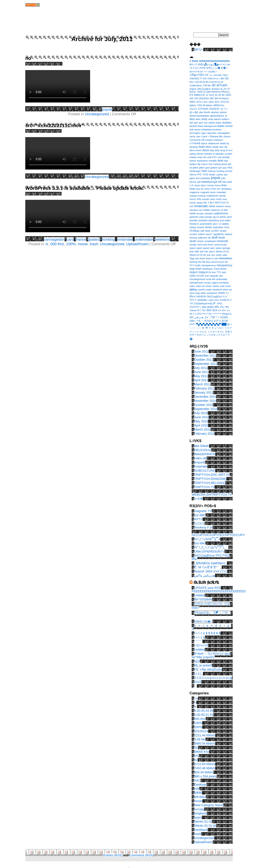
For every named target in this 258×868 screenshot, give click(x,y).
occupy (199, 809)
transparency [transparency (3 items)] (209, 265)
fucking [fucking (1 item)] (217, 164)
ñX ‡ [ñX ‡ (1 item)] (192, 314)
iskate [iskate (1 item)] (212, 175)
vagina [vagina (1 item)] (215, 283)
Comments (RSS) (142, 855)
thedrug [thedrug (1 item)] (193, 262)
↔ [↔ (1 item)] (202, 321)
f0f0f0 (198, 793)
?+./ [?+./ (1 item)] (226, 109)
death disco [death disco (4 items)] (205, 147)
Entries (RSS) (113, 855)
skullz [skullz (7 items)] (193, 241)
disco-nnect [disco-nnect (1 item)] (195, 150)
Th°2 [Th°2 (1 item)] (192, 265)
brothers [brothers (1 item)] (217, 130)
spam (198, 817)
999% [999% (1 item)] (192, 102)
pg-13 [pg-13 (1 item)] (216, 217)
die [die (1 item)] (226, 147)
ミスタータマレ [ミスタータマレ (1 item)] (216, 332)
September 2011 (206, 364)
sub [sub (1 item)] (208, 255)
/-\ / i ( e (200, 637)
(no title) (200, 515)
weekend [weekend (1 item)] (217, 290)
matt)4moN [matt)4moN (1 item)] (212, 196)
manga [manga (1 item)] (193, 196)
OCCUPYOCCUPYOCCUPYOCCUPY (218, 535)
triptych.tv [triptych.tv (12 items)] (205, 272)
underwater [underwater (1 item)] (222, 279)
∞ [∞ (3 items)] (220, 321)
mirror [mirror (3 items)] (193, 199)
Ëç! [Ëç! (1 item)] (204, 310)
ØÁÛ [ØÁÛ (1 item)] (209, 310)
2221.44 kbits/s (205, 735)
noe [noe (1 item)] (201, 210)
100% (71, 244)
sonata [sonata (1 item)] (193, 245)
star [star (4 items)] (197, 251)
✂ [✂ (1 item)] (210, 328)
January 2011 (204, 392)
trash (94, 244)
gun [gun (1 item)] (220, 168)
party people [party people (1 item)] (206, 217)
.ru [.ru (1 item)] (210, 75)
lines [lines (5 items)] (224, 185)
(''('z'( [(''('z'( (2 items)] (196, 68)
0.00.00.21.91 (204, 715)
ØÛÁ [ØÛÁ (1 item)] (215, 310)
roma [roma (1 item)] (226, 227)
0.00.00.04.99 (204, 711)
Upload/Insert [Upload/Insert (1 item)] (196, 283)
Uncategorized (97, 114)
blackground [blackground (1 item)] (210, 126)
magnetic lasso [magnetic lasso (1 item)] (208, 192)
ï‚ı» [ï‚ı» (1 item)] (228, 310)
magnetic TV (203, 511)
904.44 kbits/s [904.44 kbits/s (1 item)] (222, 98)
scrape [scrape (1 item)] (223, 231)
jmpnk (107, 109)
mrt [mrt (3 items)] (191, 206)
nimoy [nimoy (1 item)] (228, 206)
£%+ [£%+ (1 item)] (223, 307)
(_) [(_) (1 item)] (214, 68)
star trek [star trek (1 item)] (204, 251)
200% (198, 727)
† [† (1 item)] (217, 317)
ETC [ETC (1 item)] (214, 157)
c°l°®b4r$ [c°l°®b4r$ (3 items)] (195, 143)
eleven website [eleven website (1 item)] (204, 154)
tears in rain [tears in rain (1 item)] (212, 258)
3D (196, 748)
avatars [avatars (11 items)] (227, 123)
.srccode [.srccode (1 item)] (217, 75)
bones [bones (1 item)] (198, 130)
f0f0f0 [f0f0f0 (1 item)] (221, 161)
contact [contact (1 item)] (209, 140)
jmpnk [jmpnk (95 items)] (216, 178)
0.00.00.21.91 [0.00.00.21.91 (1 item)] (216, 82)
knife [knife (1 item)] (230, 182)
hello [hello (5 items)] (204, 171)
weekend (163, 239)
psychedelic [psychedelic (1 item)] (206, 224)
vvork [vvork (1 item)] (228, 286)
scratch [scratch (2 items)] (193, 234)
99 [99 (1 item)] (223, 95)
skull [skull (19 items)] (215, 237)
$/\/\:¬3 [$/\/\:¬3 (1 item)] (193, 64)
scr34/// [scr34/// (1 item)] (215, 231)
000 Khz (57, 244)
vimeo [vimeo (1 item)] (209, 286)
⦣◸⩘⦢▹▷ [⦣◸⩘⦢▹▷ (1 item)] (219, 328)
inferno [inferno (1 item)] (193, 175)
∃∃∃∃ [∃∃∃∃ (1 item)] (201, 64)
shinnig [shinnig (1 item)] (193, 238)
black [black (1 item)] (200, 126)
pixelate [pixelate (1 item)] (193, 220)
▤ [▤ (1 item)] (228, 324)
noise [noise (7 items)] (207, 210)
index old (201, 458)
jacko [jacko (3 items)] (220, 174)
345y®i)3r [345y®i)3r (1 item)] (204, 98)
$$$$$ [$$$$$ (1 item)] (195, 61)
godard (94, 239)
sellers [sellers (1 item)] (201, 234)
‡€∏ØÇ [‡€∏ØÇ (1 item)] (224, 317)
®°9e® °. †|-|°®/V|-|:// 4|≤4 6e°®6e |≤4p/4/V (211, 655)
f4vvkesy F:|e (203, 527)
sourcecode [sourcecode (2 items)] (220, 245)
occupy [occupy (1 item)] (200, 213)
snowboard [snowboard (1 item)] (210, 241)
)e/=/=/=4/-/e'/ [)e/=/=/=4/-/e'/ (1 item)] (196, 72)
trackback (201, 830)
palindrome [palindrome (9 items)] (221, 213)
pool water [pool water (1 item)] (225, 220)
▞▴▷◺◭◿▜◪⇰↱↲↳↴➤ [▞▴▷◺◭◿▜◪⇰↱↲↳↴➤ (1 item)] (217, 64)
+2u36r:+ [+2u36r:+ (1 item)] (212, 72)
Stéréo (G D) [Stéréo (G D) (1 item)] (222, 251)
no (28, 58)
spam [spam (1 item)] (199, 248)
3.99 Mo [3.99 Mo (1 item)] (207, 85)
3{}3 (197, 661)
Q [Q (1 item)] (220, 224)
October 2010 (204, 405)
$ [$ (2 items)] (190, 61)
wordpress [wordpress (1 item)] (212, 293)
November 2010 (205, 401)
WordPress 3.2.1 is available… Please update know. (85, 188)
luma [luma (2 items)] (207, 189)
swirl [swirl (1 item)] (225, 255)
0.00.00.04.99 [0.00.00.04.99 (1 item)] (201, 82)
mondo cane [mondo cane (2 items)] (209, 199)
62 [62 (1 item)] (216, 95)
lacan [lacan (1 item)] (197, 185)
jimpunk (200, 462)
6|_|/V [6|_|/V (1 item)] (224, 89)
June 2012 (201, 351)
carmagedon (54, 239)
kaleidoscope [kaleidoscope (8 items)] (209, 182)
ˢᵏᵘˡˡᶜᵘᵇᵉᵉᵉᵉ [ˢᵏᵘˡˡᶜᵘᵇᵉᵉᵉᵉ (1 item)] (217, 314)
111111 (199, 523)
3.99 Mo (200, 739)
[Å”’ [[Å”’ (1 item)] (215, 303)
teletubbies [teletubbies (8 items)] (226, 258)
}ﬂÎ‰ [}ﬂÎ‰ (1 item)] (217, 307)
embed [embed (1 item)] (193, 157)
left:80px (200, 797)
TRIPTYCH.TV (204, 487)
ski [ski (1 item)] (209, 238)
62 (196, 760)
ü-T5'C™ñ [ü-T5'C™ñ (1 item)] (200, 314)
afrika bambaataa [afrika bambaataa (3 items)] (199, 116)
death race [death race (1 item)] (218, 147)
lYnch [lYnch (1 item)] (213, 189)
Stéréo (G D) (203, 822)
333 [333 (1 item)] (196, 98)
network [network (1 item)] (220, 206)
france (81, 239)
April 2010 (201, 425)
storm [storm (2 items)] (212, 251)
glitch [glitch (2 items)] (202, 168)
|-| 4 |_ (199, 674)
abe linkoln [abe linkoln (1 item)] (205, 112)
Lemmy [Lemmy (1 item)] (211, 185)
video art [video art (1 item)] (200, 286)
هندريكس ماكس (205, 575)
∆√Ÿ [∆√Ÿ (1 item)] (216, 321)
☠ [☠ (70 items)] (207, 328)
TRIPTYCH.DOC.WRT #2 (212, 475)
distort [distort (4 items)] (206, 150)
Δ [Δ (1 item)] (231, 314)
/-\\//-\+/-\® (201, 645)
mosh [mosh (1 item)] (219, 199)
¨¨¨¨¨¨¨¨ (198, 641)
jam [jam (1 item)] (226, 175)
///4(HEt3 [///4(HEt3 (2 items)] (194, 78)
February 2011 (204, 388)
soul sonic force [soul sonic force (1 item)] (205, 245)
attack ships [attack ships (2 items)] (215, 123)
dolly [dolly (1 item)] (217, 150)
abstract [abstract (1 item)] (215, 112)
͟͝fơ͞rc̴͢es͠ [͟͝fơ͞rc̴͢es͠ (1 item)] (226, 314)
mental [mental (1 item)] (222, 196)
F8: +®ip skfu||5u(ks (208, 669)
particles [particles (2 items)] (194, 217)
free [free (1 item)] (210, 164)
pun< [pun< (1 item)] (215, 224)
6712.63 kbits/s (205, 764)
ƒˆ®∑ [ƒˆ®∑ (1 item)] (209, 314)
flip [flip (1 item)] (199, 164)
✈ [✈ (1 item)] (213, 328)
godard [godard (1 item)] (214, 168)
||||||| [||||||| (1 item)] (204, 307)
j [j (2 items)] (216, 175)
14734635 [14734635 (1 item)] (203, 109)
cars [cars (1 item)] (198, 136)
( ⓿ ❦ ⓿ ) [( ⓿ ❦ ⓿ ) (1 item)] (222, 68)
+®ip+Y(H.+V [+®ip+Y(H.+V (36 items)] (199, 75)
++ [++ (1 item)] (205, 72)
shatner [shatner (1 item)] (229, 234)
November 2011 (205, 356)
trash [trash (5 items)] (198, 269)
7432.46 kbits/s (205, 768)
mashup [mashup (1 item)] (202, 196)
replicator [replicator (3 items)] (218, 227)
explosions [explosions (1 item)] (202, 161)
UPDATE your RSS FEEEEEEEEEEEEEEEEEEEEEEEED (219, 589)
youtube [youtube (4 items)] (202, 300)
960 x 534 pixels (205, 776)
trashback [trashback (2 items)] (208, 269)
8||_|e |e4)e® (203, 665)
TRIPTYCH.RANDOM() (210, 479)
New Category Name (209, 805)
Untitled (200, 595)
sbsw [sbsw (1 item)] (208, 231)
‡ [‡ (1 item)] (219, 317)
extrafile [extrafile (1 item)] (213, 161)
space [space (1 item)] (193, 248)
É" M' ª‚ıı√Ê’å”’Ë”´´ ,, (208, 567)
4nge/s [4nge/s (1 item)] (193, 89)
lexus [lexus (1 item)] (218, 185)
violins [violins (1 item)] (216, 286)
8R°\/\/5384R (203, 599)
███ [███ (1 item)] (224, 324)
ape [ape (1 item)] (196, 123)
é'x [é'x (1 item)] (220, 310)
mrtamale (125, 239)
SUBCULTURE (205, 471)
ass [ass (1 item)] (206, 123)
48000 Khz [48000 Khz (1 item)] (219, 105)
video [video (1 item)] (192, 286)
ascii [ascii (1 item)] (201, 123)
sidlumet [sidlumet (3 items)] (202, 238)
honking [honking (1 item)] (221, 171)
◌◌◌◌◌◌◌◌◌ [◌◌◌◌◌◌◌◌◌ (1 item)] (195, 328)
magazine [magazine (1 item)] (194, 192)
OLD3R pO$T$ (206, 583)
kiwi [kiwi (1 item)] (224, 182)
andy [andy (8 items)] (204, 119)
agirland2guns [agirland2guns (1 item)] (217, 116)
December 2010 (205, 397)
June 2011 (201, 372)
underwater (144, 239)
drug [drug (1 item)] (223, 150)
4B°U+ (199, 50)
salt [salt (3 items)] (202, 231)
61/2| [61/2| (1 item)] (212, 95)
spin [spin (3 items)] (213, 248)
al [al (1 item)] (226, 116)
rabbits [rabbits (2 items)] (225, 224)
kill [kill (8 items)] (220, 182)
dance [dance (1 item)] (204, 143)
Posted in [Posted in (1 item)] (194, 224)
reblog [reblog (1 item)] (193, 227)
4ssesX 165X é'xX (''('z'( (211, 571)
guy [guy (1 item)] (225, 168)
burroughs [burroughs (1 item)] (195, 133)
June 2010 (201, 417)
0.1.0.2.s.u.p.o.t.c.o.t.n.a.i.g (213, 678)
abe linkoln (202, 446)
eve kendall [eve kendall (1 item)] (223, 157)
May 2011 (201, 376)
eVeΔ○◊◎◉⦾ (203, 621)
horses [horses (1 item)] (229, 171)
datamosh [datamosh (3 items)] (214, 143)
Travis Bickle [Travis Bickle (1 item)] (220, 269)
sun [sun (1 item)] (213, 255)
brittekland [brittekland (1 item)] (207, 130)
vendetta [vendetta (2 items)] (224, 283)
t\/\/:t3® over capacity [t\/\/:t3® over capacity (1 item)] (207, 276)
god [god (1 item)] (207, 168)
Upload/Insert (138, 244)
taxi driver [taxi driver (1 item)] (200, 258)
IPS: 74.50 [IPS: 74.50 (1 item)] (203, 175)
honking (108, 239)
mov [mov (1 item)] (225, 199)
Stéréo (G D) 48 (205, 826)
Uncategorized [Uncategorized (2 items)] (197, 279)
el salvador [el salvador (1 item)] (218, 154)
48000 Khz (202, 752)
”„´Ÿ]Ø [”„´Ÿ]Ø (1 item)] (212, 317)
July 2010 (201, 413)
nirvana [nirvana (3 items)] (194, 210)
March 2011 (202, 384)
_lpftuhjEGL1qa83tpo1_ (211, 563)
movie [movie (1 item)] (193, 203)
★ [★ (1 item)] (203, 328)
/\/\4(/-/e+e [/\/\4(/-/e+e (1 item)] (213, 78)
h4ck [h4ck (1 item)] (230, 168)
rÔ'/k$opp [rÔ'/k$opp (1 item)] (194, 231)
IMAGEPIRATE (205, 454)
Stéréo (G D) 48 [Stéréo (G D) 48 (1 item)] (198, 255)
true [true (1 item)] (214, 272)
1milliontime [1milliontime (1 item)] (196, 85)
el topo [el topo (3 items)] (229, 154)
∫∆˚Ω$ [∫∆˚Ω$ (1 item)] (225, 321)
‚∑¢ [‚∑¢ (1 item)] (206, 317)
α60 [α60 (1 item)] (191, 317)
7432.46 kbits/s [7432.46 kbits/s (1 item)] (205, 105)
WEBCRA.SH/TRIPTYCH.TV (212, 495)
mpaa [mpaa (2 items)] (199, 203)
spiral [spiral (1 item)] (218, 248)
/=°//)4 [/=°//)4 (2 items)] (203, 78)
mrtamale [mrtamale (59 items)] (201, 206)
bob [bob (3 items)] (192, 129)
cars (70, 239)
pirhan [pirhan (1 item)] (223, 217)
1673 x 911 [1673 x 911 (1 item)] (202, 102)
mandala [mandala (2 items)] (221, 192)
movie (83, 244)
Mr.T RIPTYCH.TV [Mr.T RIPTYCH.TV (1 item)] (219, 203)
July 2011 (201, 368)
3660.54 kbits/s (205, 743)
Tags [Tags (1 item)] (192, 258)
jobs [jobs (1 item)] (223, 178)
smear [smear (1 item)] (200, 241)
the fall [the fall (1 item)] (201, 262)
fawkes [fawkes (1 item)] (193, 164)
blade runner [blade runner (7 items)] (225, 126)
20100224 (201, 731)
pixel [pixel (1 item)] (229, 217)
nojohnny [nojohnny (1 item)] (215, 210)
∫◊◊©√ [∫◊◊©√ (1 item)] (192, 324)
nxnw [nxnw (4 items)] (193, 213)
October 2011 (204, 360)
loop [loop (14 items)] (192, 189)
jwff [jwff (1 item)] (199, 182)
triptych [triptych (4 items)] (194, 272)
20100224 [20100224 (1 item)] (214, 109)
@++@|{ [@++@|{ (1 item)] (194, 112)
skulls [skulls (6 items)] (222, 238)
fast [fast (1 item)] (226, 161)
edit (197, 789)
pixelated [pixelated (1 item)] (203, 220)
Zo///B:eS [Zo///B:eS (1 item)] (224, 300)
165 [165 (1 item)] (191, 98)
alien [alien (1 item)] (198, 119)
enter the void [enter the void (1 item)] (205, 157)
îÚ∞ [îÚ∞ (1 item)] (224, 310)
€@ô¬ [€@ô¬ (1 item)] (193, 321)
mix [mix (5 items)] (199, 199)
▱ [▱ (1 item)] (231, 324)
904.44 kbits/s (204, 772)
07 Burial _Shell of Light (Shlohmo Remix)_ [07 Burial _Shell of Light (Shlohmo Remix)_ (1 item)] (210, 90)
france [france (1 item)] (205, 164)
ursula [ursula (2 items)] (207, 283)
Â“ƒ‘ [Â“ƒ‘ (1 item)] (200, 310)
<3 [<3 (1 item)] (191, 68)
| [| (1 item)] (201, 307)
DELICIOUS (203, 450)
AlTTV (198, 519)
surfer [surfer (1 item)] (219, 255)
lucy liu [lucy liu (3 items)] (200, 189)
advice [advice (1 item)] (223, 112)
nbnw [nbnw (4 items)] (212, 206)
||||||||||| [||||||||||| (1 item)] (210, 307)
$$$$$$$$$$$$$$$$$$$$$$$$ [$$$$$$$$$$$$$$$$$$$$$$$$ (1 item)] (214, 61)
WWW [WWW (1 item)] (221, 293)
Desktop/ (200, 785)
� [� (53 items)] (191, 339)
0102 (198, 682)
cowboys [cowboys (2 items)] (218, 140)
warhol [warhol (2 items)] (202, 290)
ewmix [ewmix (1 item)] (193, 161)
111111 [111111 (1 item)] (193, 109)
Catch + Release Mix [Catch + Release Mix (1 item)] (212, 136)
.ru (196, 698)
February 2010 (204, 434)
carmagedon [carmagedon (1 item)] (224, 133)
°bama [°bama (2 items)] (193, 310)
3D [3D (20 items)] (214, 85)
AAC (197, 780)
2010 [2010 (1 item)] (211, 102)
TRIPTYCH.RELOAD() (210, 483)
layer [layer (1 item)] (203, 185)
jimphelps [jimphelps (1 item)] (205, 178)
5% (197, 756)
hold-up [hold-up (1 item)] (212, 171)
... (196, 686)
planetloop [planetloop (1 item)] (214, 220)
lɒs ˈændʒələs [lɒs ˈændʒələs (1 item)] (224, 189)
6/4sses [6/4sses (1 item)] (216, 89)
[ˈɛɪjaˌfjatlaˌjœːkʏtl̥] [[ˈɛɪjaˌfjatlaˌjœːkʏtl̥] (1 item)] (203, 303)
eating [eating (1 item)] (193, 154)
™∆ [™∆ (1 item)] (198, 321)
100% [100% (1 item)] (228, 95)
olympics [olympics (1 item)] (209, 213)
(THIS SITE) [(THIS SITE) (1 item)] (206, 68)
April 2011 (201, 380)
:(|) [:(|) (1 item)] (222, 109)
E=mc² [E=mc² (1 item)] (229, 150)
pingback (201, 813)
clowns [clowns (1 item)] (227, 136)
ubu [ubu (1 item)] (221, 276)
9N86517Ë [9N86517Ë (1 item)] (199, 95)
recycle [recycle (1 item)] (201, 227)
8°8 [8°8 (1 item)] (191, 95)
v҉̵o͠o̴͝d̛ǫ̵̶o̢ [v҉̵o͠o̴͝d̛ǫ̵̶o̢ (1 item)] (193, 290)
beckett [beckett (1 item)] (193, 126)
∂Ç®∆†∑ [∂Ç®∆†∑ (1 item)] (209, 321)
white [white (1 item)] (203, 293)
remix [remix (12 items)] (208, 227)
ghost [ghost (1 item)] (225, 164)
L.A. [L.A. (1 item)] (192, 185)
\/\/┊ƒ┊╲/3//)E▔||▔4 (207, 539)
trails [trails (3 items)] (198, 265)
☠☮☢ (198, 499)
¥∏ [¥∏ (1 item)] (227, 307)
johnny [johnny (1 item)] (193, 182)
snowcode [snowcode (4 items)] (222, 241)
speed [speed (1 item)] (206, 248)
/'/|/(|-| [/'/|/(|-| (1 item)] (225, 75)
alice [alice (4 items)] (192, 119)
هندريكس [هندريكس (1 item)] (199, 317)
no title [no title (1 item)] (224, 210)
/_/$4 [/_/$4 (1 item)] (221, 78)
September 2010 (206, 409)
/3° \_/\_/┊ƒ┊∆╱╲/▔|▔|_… (211, 547)
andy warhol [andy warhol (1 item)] (214, 119)
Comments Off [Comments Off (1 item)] (197, 140)
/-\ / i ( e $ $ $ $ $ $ (207, 633)
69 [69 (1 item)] (220, 95)
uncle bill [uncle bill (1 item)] (210, 279)
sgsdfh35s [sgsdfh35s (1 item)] (219, 234)
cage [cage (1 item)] (203, 133)
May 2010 (201, 421)
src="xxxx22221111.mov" (54, 126)
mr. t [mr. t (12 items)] (206, 203)
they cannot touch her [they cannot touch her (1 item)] (217, 262)
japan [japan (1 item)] (192, 178)
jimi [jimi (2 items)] (198, 178)
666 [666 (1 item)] (212, 98)
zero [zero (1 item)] (217, 300)
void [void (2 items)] (222, 286)
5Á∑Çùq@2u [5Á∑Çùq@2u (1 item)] (204, 89)
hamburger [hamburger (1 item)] (195, 171)
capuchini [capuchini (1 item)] (211, 133)
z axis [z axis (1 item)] (210, 300)
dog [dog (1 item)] (212, 150)
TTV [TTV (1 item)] (219, 272)
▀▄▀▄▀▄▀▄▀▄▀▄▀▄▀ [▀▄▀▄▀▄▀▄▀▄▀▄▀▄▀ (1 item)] (208, 324)
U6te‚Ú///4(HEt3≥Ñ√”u (209, 551)
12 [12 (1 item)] (207, 95)
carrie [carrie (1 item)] (192, 136)
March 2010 (202, 429)
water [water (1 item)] (209, 290)
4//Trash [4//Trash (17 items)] (222, 85)
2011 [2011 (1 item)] (217, 102)
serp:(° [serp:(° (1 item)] (209, 234)
